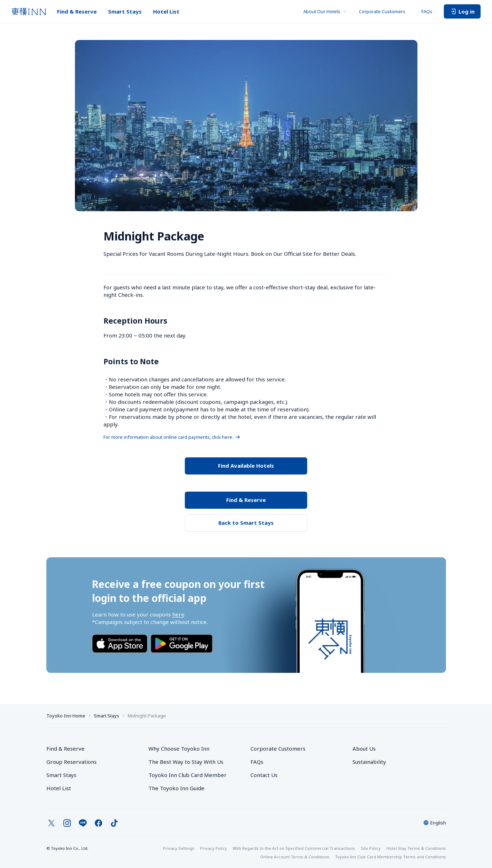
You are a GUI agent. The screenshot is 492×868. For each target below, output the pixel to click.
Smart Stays (125, 11)
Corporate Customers (384, 11)
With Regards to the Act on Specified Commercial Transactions (294, 848)
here (178, 614)
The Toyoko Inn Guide (176, 788)
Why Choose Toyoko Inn (179, 748)
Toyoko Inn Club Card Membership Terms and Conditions (390, 857)
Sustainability (369, 762)
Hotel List (166, 11)
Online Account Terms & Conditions (295, 857)
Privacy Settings (179, 848)
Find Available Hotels (246, 466)
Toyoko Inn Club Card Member (187, 775)
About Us (364, 748)
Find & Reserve (77, 11)
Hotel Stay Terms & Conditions (416, 848)
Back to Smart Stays (246, 523)
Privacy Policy (214, 848)
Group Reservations (72, 762)
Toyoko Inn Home (66, 716)
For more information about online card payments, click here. (172, 437)
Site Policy (371, 848)
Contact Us (264, 775)
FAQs (427, 11)
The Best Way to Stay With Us (186, 762)
